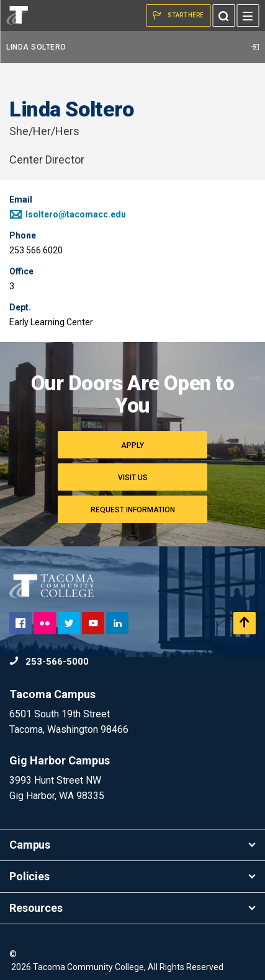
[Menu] (248, 15)
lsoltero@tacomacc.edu (68, 214)
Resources (132, 908)
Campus (132, 845)
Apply (132, 445)
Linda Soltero (132, 47)
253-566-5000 (49, 662)
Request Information (133, 510)
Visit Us (133, 478)
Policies (132, 876)
